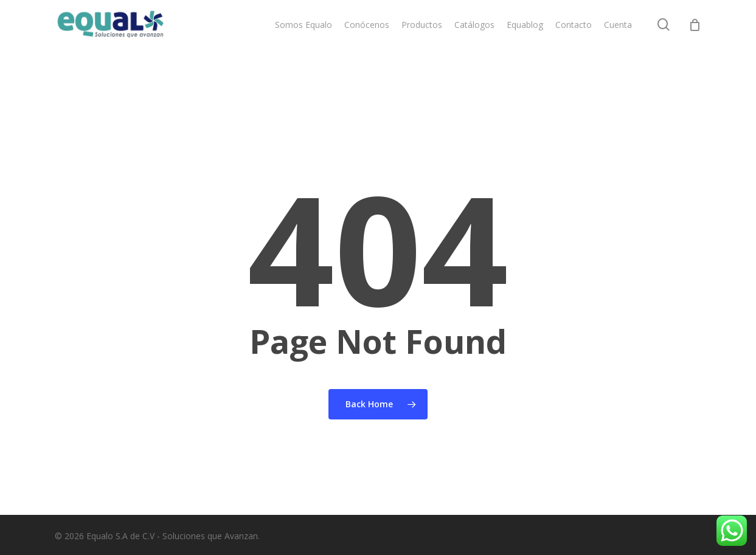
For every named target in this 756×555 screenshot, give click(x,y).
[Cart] (695, 41)
